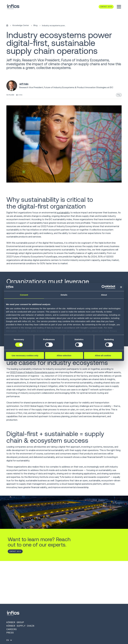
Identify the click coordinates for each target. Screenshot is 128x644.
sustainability (63, 213)
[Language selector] (9, 640)
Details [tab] (64, 295)
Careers (12, 629)
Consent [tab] (24, 295)
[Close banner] (121, 287)
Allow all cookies (103, 355)
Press (10, 633)
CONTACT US (14, 551)
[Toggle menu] (119, 7)
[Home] (7, 26)
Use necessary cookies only (25, 355)
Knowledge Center (21, 25)
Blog (35, 25)
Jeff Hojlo (24, 84)
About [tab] (104, 295)
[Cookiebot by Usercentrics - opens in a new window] (104, 287)
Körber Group (15, 622)
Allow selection (64, 355)
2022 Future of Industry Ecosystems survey (32, 372)
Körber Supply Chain (20, 626)
